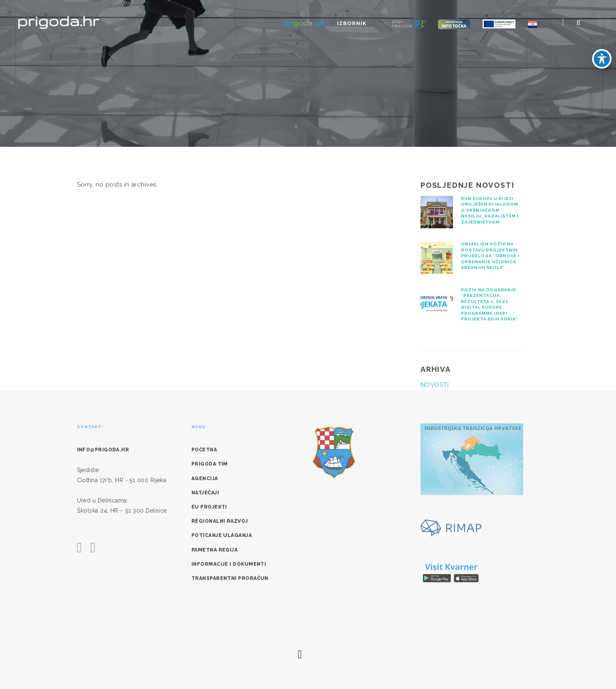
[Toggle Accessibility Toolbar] (602, 59)
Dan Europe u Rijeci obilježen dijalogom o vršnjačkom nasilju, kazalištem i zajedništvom (490, 210)
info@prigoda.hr (103, 450)
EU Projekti (209, 507)
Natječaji (205, 493)
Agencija (205, 479)
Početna (204, 450)
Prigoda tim (210, 464)
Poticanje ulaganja (222, 535)
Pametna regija (215, 550)
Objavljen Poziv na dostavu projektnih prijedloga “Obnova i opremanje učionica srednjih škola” (490, 256)
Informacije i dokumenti (229, 564)
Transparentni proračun (230, 578)
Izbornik (379, 23)
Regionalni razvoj (220, 521)
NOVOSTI (435, 385)
